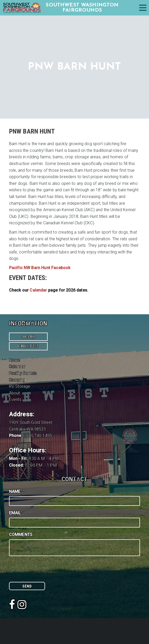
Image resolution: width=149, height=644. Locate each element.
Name (15, 492)
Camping (17, 380)
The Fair (28, 337)
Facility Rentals (23, 373)
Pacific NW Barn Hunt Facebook (40, 268)
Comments (21, 535)
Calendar (17, 366)
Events (15, 399)
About (15, 393)
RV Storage (20, 386)
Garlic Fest (28, 346)
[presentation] (48, 572)
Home (15, 360)
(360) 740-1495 (38, 436)
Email (15, 513)
